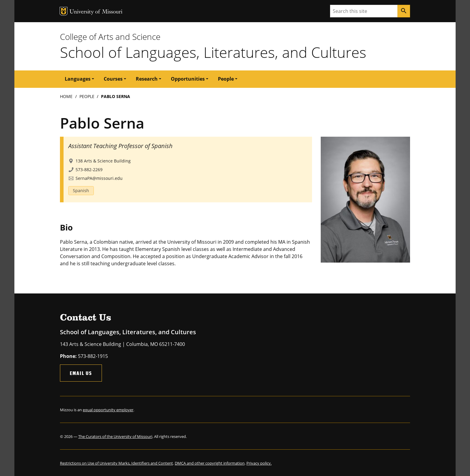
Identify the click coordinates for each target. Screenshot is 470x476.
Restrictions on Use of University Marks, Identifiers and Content (116, 463)
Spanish (81, 190)
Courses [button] (113, 79)
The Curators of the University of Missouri (115, 436)
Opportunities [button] (188, 79)
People (87, 96)
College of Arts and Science (110, 37)
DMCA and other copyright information (210, 463)
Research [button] (147, 79)
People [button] (226, 79)
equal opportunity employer (108, 410)
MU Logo (64, 11)
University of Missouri (96, 12)
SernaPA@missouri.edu (99, 178)
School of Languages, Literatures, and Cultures (213, 52)
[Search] (404, 11)
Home (66, 96)
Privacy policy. (259, 463)
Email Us (81, 373)
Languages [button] (78, 79)
